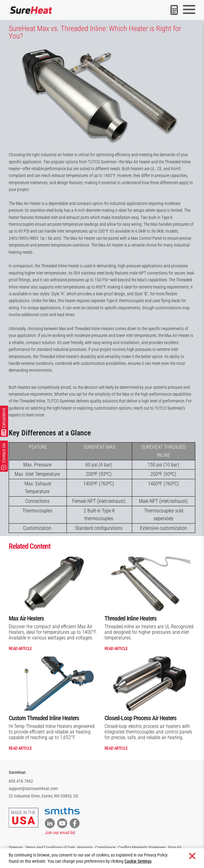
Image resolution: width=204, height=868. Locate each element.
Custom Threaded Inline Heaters (44, 718)
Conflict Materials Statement (142, 848)
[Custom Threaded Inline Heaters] (54, 684)
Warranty (85, 848)
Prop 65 (175, 848)
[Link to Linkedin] (50, 823)
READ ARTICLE (20, 648)
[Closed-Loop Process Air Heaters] (150, 684)
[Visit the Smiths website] (62, 811)
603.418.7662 (21, 781)
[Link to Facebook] (75, 823)
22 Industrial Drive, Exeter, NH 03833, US (43, 796)
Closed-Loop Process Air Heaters (140, 718)
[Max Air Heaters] (54, 584)
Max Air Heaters (26, 618)
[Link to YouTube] (62, 823)
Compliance (105, 848)
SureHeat (17, 772)
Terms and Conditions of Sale (50, 848)
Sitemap (16, 848)
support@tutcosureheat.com (33, 788)
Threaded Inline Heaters (130, 618)
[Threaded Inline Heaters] (150, 584)
